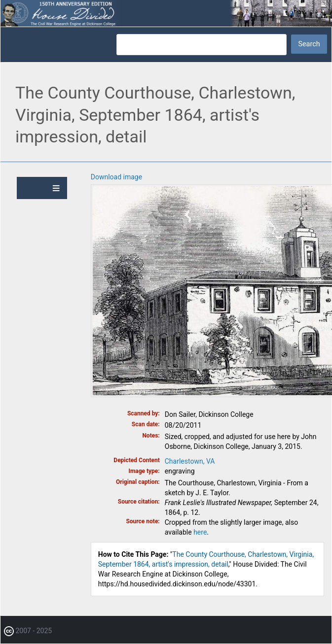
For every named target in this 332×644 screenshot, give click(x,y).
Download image (116, 177)
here (200, 532)
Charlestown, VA (190, 461)
